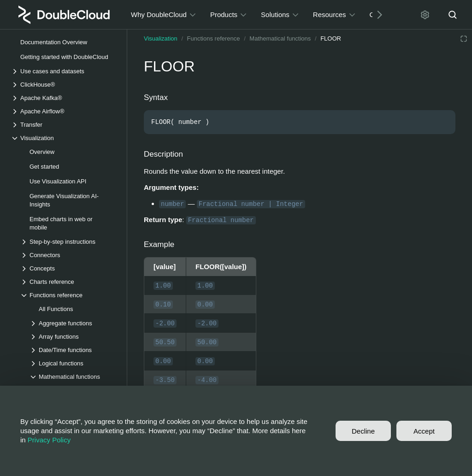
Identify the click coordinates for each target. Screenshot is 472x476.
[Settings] (425, 15)
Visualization (161, 38)
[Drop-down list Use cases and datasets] (64, 71)
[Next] (376, 15)
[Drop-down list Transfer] (64, 125)
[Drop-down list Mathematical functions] (73, 377)
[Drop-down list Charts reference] (69, 282)
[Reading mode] (464, 39)
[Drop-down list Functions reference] (69, 295)
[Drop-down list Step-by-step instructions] (69, 242)
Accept (424, 431)
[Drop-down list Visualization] (64, 138)
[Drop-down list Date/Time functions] (73, 350)
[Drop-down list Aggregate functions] (73, 323)
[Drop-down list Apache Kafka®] (64, 98)
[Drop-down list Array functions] (73, 337)
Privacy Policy (49, 440)
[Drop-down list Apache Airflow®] (64, 111)
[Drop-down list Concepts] (69, 268)
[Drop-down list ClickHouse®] (64, 85)
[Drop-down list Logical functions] (73, 363)
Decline (363, 431)
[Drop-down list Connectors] (69, 255)
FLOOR (331, 38)
